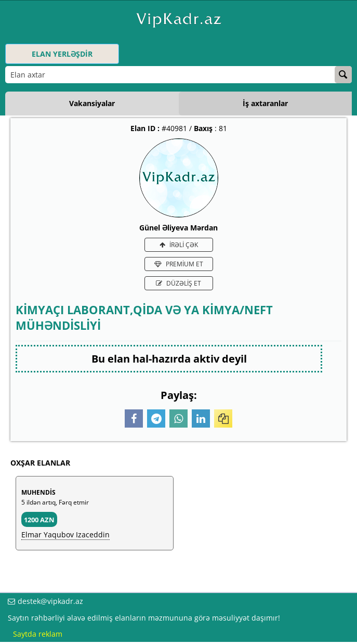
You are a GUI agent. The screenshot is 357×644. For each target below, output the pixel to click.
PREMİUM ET (179, 264)
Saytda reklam (38, 634)
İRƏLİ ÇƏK (179, 245)
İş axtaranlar (265, 103)
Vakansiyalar (92, 103)
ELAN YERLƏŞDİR (62, 54)
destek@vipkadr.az (50, 601)
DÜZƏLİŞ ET (178, 283)
